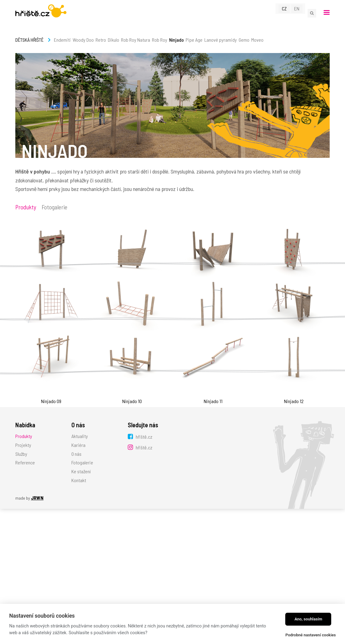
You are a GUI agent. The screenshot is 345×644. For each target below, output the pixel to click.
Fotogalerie (59, 208)
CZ (287, 13)
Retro (101, 40)
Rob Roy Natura (136, 40)
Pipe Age (194, 40)
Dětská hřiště (29, 40)
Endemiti (62, 40)
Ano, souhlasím (308, 619)
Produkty (27, 208)
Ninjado (176, 40)
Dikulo (114, 40)
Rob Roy (160, 40)
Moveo (257, 40)
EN (300, 13)
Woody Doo (83, 40)
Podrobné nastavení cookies (311, 635)
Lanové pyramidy (221, 40)
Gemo (244, 40)
